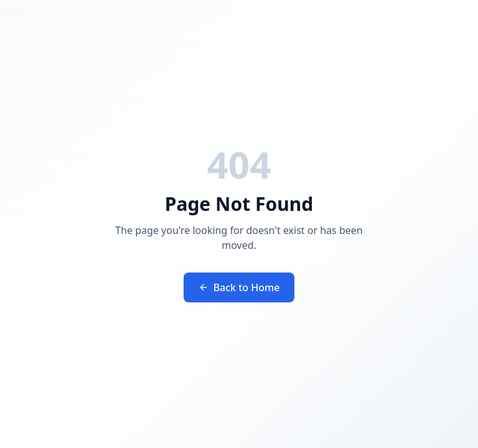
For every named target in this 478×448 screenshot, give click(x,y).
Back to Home (239, 287)
